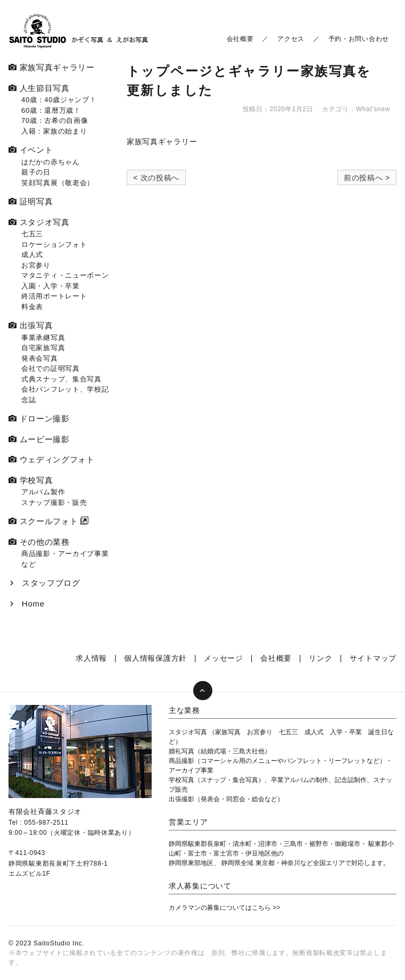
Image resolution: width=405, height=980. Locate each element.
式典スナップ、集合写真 (61, 379)
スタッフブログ (44, 583)
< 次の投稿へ (156, 178)
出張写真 (31, 325)
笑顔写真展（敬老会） (58, 183)
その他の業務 (39, 542)
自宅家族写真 (43, 348)
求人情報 (91, 658)
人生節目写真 (39, 88)
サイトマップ (373, 658)
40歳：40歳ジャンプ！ (59, 100)
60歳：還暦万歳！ (51, 110)
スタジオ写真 (39, 222)
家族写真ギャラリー (162, 142)
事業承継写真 (43, 338)
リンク (320, 658)
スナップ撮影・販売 (54, 503)
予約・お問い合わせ (359, 39)
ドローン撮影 (39, 418)
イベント (31, 150)
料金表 (32, 307)
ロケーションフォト (54, 244)
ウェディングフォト (52, 459)
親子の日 (36, 172)
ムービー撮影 (39, 439)
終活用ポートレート (54, 296)
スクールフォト (43, 521)
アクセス (291, 39)
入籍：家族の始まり (54, 131)
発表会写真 (40, 358)
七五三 (32, 234)
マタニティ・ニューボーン (65, 275)
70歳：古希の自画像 (55, 121)
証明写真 (31, 201)
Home (27, 604)
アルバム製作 (43, 492)
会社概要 (240, 39)
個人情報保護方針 (155, 658)
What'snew (373, 109)
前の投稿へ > (367, 178)
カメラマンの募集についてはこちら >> (224, 908)
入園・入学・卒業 (51, 286)
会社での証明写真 (51, 368)
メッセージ (224, 658)
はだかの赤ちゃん (51, 162)
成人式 (32, 255)
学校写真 (31, 480)
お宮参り (36, 265)
